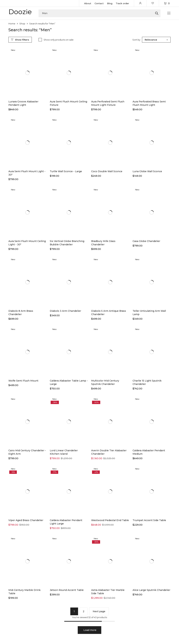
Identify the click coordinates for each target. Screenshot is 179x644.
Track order (122, 3)
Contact (99, 3)
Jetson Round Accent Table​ (67, 590)
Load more (90, 630)
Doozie (20, 12)
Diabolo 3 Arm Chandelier (65, 311)
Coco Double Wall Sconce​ (107, 171)
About (88, 3)
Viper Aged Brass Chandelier (26, 520)
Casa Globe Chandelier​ (146, 241)
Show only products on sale (59, 40)
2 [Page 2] (84, 611)
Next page (99, 611)
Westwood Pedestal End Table (110, 520)
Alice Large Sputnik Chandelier (151, 590)
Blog (110, 3)
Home (12, 24)
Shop (22, 24)
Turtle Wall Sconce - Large (66, 171)
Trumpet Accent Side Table (149, 520)
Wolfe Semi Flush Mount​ (23, 381)
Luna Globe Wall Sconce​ (147, 171)
